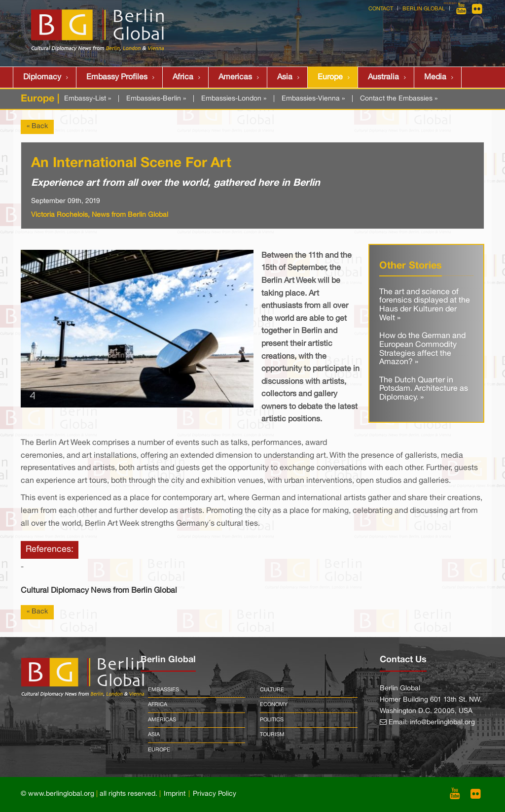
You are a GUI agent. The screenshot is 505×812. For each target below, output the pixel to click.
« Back (37, 126)
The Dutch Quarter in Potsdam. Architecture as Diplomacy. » (424, 389)
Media (435, 77)
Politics (272, 720)
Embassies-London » (234, 99)
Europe (330, 77)
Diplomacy (42, 77)
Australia (383, 77)
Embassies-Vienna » (313, 99)
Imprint (175, 794)
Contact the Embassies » (399, 99)
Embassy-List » (88, 99)
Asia (285, 77)
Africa (183, 77)
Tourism (272, 735)
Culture (272, 690)
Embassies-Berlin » (156, 99)
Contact (381, 9)
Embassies (163, 690)
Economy (274, 705)
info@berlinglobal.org (442, 723)
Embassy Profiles (117, 77)
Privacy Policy (215, 794)
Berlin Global (424, 9)
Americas (235, 77)
